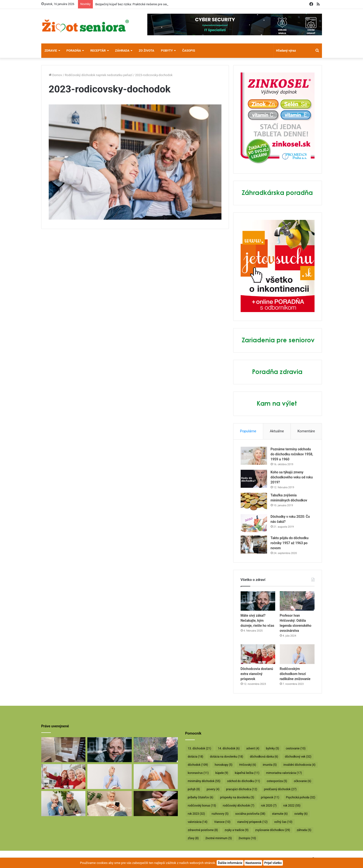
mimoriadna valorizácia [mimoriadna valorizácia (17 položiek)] (284, 773)
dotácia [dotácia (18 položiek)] (196, 757)
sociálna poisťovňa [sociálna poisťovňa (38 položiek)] (250, 814)
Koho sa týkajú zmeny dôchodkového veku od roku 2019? (292, 477)
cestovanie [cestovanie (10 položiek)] (296, 748)
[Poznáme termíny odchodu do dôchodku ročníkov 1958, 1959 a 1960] (254, 456)
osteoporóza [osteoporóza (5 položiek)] (277, 781)
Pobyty (167, 51)
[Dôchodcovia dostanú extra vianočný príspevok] (258, 654)
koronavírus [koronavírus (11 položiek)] (198, 773)
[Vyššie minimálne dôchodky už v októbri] (156, 803)
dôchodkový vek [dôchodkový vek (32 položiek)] (298, 757)
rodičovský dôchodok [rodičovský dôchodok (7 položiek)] (239, 806)
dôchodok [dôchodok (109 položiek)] (198, 765)
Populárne (248, 431)
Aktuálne (277, 431)
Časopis (189, 51)
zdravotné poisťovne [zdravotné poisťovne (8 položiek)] (203, 830)
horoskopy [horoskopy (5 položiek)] (224, 765)
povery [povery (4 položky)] (213, 789)
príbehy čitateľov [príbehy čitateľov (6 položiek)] (201, 797)
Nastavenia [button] (253, 863)
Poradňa (74, 51)
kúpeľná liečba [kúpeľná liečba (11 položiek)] (247, 773)
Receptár (98, 51)
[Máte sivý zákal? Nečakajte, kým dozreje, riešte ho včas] (258, 601)
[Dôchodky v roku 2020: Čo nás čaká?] (254, 523)
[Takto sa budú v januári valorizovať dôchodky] (110, 803)
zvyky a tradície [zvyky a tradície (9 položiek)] (236, 830)
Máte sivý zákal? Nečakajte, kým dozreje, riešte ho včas (257, 621)
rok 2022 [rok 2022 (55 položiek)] (292, 806)
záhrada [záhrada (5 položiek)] (304, 830)
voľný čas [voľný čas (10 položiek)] (283, 822)
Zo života (146, 51)
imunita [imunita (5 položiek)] (270, 765)
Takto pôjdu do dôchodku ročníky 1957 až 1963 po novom (290, 543)
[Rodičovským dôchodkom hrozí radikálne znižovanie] (297, 654)
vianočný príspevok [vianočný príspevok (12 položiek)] (252, 822)
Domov (55, 75)
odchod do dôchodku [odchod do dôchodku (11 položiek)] (244, 781)
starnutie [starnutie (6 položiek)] (280, 814)
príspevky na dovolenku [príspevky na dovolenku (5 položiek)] (237, 797)
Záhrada (122, 51)
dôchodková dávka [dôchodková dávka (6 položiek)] (264, 757)
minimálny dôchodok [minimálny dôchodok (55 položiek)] (204, 781)
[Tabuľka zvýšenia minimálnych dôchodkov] (254, 502)
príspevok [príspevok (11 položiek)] (270, 797)
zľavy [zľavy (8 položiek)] (193, 838)
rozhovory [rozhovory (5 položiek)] (220, 814)
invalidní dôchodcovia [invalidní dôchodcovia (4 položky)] (299, 765)
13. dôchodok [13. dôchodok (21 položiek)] (199, 748)
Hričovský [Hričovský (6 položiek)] (248, 765)
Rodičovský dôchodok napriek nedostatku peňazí (99, 75)
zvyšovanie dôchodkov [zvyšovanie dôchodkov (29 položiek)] (273, 830)
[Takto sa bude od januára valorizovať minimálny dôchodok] (63, 803)
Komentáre (306, 431)
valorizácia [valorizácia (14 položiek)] (198, 822)
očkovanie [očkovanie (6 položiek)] (303, 781)
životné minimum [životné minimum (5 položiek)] (219, 838)
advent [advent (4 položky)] (253, 748)
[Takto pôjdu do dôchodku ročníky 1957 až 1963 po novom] (254, 545)
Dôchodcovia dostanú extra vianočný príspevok (257, 674)
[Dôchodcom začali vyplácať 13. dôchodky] (156, 777)
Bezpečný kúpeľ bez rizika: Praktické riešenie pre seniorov (135, 4)
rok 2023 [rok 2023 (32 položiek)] (196, 814)
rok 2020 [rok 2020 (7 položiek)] (269, 806)
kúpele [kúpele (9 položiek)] (222, 773)
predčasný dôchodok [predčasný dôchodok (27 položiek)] (280, 789)
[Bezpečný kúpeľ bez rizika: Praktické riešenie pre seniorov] (63, 750)
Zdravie (51, 51)
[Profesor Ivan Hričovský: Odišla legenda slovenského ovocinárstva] (297, 601)
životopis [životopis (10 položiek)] (247, 838)
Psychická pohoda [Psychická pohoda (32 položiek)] (301, 797)
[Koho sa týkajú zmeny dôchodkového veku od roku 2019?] (254, 479)
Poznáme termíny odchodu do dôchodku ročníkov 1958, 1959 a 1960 (292, 454)
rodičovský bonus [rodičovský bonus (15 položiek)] (202, 806)
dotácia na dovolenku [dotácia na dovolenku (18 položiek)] (226, 757)
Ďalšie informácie (230, 863)
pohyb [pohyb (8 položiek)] (194, 789)
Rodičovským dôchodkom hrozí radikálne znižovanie (295, 674)
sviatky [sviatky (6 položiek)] (301, 814)
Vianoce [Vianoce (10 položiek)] (222, 822)
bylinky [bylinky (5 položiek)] (273, 748)
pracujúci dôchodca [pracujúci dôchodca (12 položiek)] (242, 789)
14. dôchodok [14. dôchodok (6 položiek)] (229, 748)
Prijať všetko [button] (273, 863)
